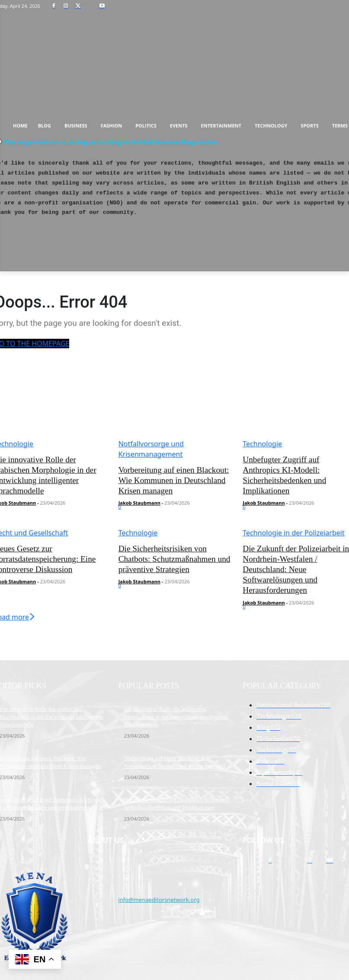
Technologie (262, 444)
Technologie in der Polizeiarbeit (293, 530)
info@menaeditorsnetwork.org (159, 860)
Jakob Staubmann (139, 500)
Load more (258, 520)
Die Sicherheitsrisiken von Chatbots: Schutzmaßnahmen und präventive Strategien (173, 555)
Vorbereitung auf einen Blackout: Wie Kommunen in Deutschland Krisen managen (174, 479)
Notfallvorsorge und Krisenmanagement (151, 449)
